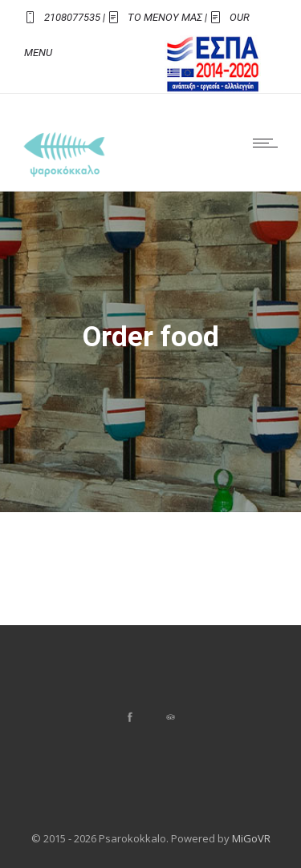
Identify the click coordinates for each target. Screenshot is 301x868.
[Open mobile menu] (269, 143)
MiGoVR (251, 838)
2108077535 (72, 17)
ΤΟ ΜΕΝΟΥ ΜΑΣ (165, 17)
